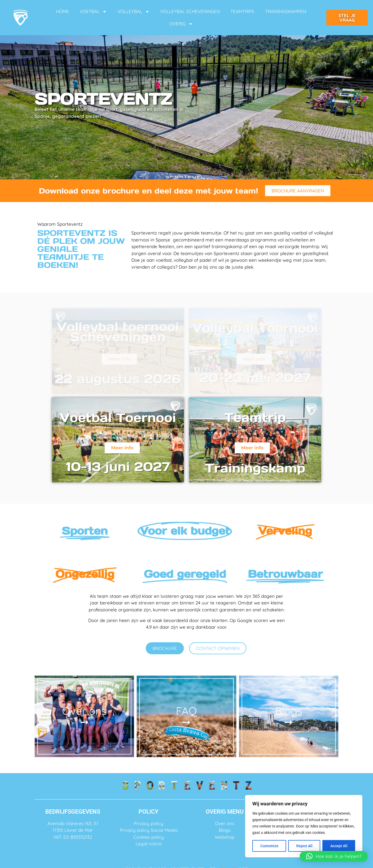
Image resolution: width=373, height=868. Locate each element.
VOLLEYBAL (133, 12)
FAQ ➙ (186, 716)
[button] (334, 856)
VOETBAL (93, 12)
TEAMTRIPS (242, 11)
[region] (304, 826)
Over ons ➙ (84, 716)
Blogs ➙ (289, 716)
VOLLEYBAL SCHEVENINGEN (190, 11)
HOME (62, 11)
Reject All (304, 846)
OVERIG (181, 24)
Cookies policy (149, 837)
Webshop (225, 837)
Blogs (225, 830)
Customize (269, 846)
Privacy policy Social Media (149, 830)
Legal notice (149, 844)
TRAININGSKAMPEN (286, 11)
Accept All (339, 846)
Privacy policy (149, 823)
